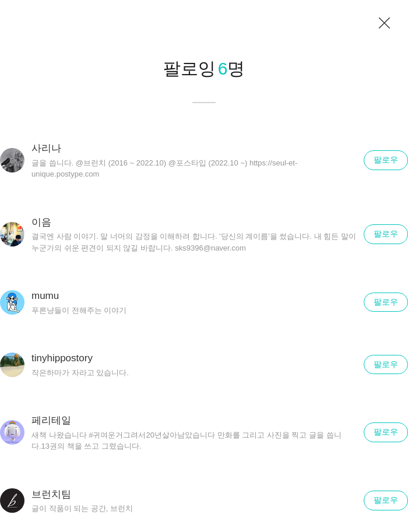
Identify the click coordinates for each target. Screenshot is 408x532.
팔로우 (386, 160)
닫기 (385, 23)
